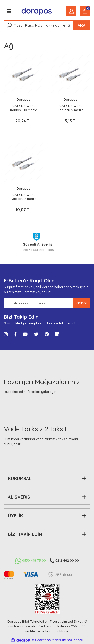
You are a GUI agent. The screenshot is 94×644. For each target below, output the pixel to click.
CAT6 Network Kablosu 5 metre (71, 108)
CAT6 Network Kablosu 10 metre (24, 108)
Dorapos (23, 99)
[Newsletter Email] (38, 303)
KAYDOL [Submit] (82, 303)
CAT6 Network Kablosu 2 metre (24, 197)
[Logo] (37, 11)
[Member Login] (71, 11)
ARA (82, 25)
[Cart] (85, 11)
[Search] (47, 25)
